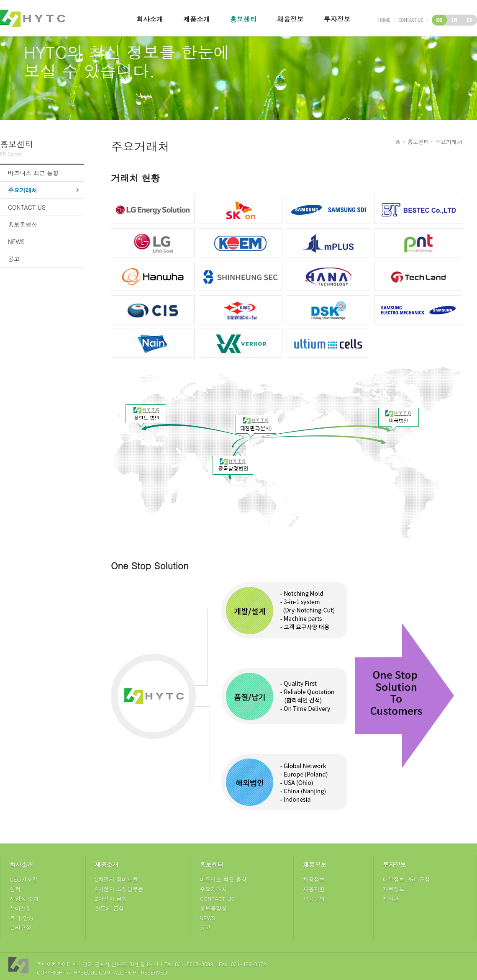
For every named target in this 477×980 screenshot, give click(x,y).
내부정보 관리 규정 (406, 879)
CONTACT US (27, 207)
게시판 (391, 899)
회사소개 (150, 19)
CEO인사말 (23, 879)
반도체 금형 (109, 908)
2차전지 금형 (111, 899)
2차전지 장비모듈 (117, 879)
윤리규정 (21, 927)
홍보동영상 (23, 224)
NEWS (16, 242)
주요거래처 (23, 190)
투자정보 (337, 19)
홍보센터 (244, 19)
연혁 (15, 889)
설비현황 (21, 908)
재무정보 (394, 889)
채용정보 (290, 19)
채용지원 (314, 889)
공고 (14, 259)
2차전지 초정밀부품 (119, 889)
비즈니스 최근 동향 (33, 173)
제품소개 (197, 19)
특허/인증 (22, 918)
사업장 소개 (24, 899)
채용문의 (314, 899)
